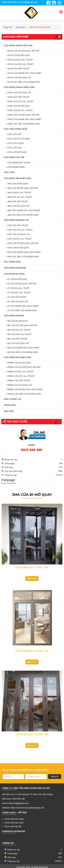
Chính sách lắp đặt (13, 826)
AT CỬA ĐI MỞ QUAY (17, 279)
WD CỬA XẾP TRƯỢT (17, 339)
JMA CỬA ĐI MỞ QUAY (40, 27)
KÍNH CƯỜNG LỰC (13, 399)
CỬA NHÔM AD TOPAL (14, 274)
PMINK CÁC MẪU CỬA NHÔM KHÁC (24, 394)
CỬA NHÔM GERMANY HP (16, 220)
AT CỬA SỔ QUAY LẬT (18, 302)
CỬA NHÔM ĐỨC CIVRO (19, 163)
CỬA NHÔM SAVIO (16, 167)
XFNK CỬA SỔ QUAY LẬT (19, 93)
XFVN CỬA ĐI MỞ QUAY (19, 55)
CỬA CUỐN (9, 172)
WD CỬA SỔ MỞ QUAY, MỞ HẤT (22, 325)
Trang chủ (7, 27)
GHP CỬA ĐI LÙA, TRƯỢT (19, 239)
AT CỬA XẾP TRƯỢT (17, 297)
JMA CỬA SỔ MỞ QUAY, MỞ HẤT (23, 188)
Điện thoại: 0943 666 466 (13, 799)
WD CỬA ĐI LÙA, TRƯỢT (19, 330)
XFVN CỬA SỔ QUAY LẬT (19, 78)
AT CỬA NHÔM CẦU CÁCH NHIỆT (23, 306)
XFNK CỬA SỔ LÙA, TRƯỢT (20, 101)
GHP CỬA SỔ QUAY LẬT (19, 234)
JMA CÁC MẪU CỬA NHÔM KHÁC (23, 215)
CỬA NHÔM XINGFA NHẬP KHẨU (19, 87)
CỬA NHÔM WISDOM (14, 316)
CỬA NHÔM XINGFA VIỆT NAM (18, 45)
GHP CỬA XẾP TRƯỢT (18, 225)
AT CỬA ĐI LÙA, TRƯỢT (19, 288)
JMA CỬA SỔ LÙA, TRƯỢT (20, 197)
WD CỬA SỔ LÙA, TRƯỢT (19, 334)
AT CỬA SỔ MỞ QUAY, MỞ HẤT (22, 284)
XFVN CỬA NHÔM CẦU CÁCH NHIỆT (25, 73)
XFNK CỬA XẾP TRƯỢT (18, 97)
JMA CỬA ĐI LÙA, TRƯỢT (19, 193)
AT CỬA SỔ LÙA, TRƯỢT (19, 293)
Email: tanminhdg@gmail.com (16, 803)
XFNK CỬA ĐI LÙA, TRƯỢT (20, 110)
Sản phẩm (21, 27)
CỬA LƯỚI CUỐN (15, 143)
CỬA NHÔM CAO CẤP (14, 157)
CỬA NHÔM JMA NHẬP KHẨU (18, 178)
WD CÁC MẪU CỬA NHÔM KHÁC (23, 352)
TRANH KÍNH (10, 405)
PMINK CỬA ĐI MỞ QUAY (19, 363)
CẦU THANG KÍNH (12, 262)
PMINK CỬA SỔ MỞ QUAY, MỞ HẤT (24, 367)
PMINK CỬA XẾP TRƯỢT (19, 381)
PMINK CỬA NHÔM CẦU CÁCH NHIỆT (25, 389)
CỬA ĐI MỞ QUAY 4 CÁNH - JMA (32, 721)
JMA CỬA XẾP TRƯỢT (18, 201)
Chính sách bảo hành (14, 823)
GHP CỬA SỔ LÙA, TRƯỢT (20, 230)
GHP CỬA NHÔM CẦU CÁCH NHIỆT (24, 252)
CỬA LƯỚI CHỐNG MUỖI (16, 129)
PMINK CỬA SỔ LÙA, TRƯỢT (21, 376)
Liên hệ (32, 561)
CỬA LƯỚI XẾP (14, 134)
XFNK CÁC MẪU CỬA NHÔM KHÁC (24, 124)
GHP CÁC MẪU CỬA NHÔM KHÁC (23, 257)
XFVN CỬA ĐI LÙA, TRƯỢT (20, 60)
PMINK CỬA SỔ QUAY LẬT (20, 385)
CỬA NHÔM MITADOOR (15, 268)
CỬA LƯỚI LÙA (14, 148)
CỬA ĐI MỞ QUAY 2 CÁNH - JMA (32, 638)
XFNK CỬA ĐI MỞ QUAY (19, 106)
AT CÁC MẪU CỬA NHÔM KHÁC (22, 310)
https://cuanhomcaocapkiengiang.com (27, 808)
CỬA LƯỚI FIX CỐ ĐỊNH (19, 139)
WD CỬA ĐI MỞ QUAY (18, 321)
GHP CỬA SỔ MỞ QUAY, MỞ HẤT (23, 243)
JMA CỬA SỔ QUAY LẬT (19, 206)
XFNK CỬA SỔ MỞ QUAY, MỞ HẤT (23, 115)
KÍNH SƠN (9, 411)
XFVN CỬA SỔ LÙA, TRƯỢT (20, 64)
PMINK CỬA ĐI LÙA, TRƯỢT (21, 372)
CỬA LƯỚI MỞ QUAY (17, 152)
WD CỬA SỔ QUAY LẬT (18, 343)
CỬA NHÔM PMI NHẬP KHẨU (17, 357)
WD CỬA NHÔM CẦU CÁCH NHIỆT (24, 348)
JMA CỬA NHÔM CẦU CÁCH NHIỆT (24, 210)
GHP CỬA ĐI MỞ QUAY (18, 248)
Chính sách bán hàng (14, 819)
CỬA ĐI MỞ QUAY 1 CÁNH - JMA (32, 556)
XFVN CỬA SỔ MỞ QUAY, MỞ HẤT (23, 51)
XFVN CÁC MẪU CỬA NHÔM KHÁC (24, 82)
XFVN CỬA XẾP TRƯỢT (18, 69)
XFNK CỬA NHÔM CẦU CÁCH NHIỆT (25, 119)
